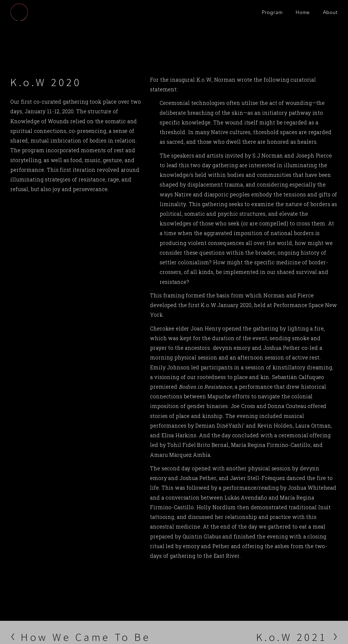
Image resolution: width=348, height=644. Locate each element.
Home (303, 12)
